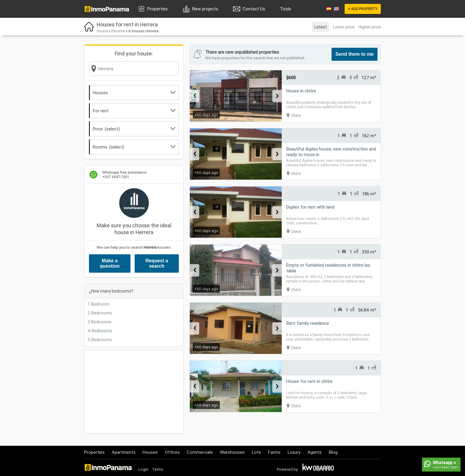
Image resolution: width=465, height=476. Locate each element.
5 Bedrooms (100, 340)
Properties (158, 9)
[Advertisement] (134, 392)
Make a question (110, 263)
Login (143, 469)
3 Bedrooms (99, 322)
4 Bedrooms (100, 331)
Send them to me (355, 54)
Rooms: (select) (134, 147)
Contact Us (254, 9)
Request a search (157, 263)
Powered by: (288, 469)
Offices (172, 452)
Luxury (294, 452)
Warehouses (232, 452)
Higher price (370, 27)
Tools (286, 9)
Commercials (200, 452)
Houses (134, 93)
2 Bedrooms (100, 313)
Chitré (296, 115)
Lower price (344, 27)
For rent (134, 111)
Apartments (124, 452)
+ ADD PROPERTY (363, 9)
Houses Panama (111, 31)
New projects (205, 9)
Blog (333, 452)
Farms (274, 452)
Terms (158, 469)
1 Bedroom (98, 304)
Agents (315, 452)
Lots (256, 452)
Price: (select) (134, 129)
